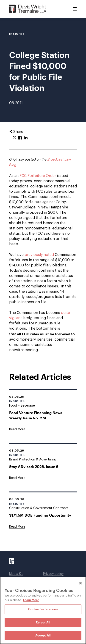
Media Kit (16, 574)
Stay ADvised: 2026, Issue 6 (34, 467)
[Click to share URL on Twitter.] (15, 138)
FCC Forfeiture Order (38, 176)
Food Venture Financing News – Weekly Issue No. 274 (37, 415)
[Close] (80, 583)
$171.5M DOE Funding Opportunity (40, 515)
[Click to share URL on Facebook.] (20, 138)
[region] (43, 610)
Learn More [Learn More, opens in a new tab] (31, 600)
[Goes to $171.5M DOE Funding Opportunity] (17, 527)
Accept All (43, 635)
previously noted (40, 255)
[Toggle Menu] (75, 9)
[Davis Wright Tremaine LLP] (28, 9)
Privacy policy (53, 574)
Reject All (43, 622)
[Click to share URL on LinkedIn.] (26, 138)
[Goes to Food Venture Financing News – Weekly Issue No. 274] (17, 429)
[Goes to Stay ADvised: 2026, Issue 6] (17, 478)
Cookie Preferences (43, 609)
